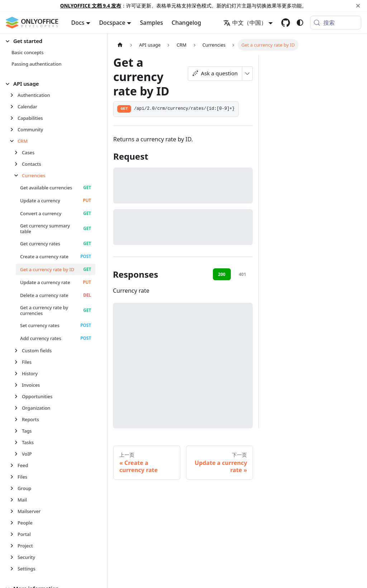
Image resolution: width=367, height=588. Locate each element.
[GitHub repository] (286, 23)
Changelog (187, 23)
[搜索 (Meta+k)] (336, 23)
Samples (151, 23)
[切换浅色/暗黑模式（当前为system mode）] (300, 23)
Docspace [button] (112, 23)
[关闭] (358, 6)
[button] (51, 41)
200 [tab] (222, 274)
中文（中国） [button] (245, 23)
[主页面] (120, 45)
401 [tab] (242, 274)
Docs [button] (78, 23)
